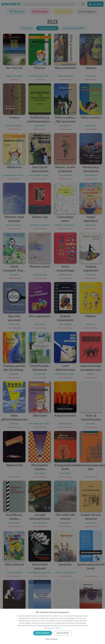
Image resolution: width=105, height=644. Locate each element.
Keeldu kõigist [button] (63, 633)
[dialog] (52, 626)
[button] (52, 639)
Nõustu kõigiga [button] (43, 633)
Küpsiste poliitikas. (54, 628)
